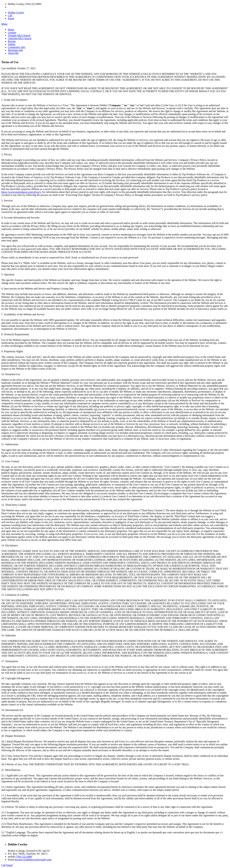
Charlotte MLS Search (20, 38)
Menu (4, 24)
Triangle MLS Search (19, 35)
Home (11, 30)
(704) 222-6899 (24, 857)
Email (11, 18)
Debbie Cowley (16, 13)
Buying (12, 41)
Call (10, 15)
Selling (12, 44)
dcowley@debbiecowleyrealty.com (33, 860)
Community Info (17, 47)
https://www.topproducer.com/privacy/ (21, 192)
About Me (13, 53)
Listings (12, 32)
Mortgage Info (15, 50)
